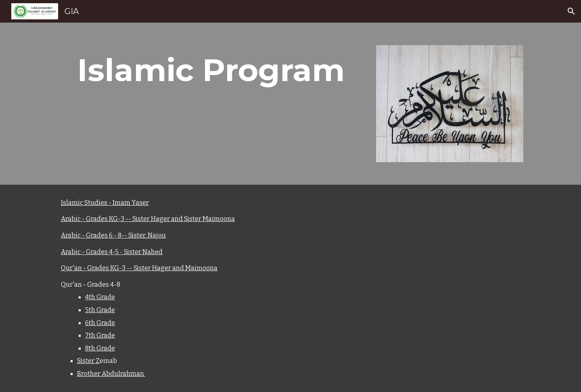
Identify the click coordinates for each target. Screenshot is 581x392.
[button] (571, 11)
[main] (211, 70)
